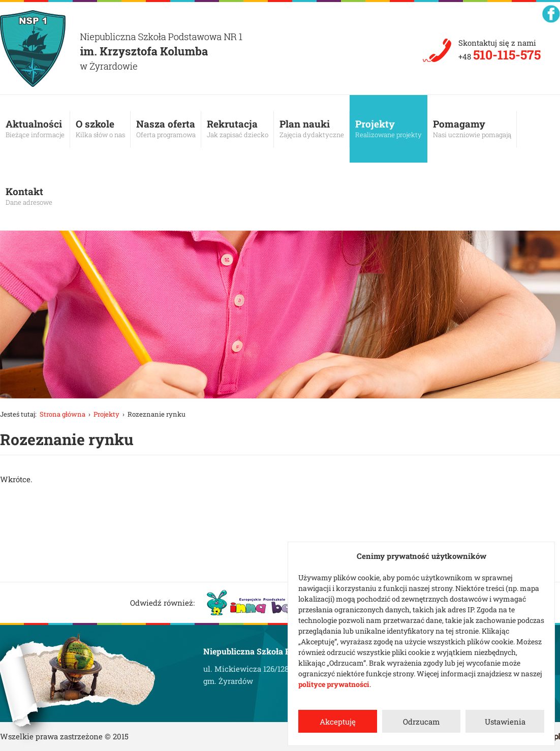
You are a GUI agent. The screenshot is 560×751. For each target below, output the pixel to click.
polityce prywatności (334, 684)
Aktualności (35, 129)
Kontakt (29, 196)
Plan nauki (312, 129)
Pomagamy (472, 129)
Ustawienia (505, 722)
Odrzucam (421, 722)
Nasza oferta (166, 129)
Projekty (388, 129)
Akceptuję (338, 722)
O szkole (100, 129)
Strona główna (63, 414)
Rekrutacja (238, 129)
